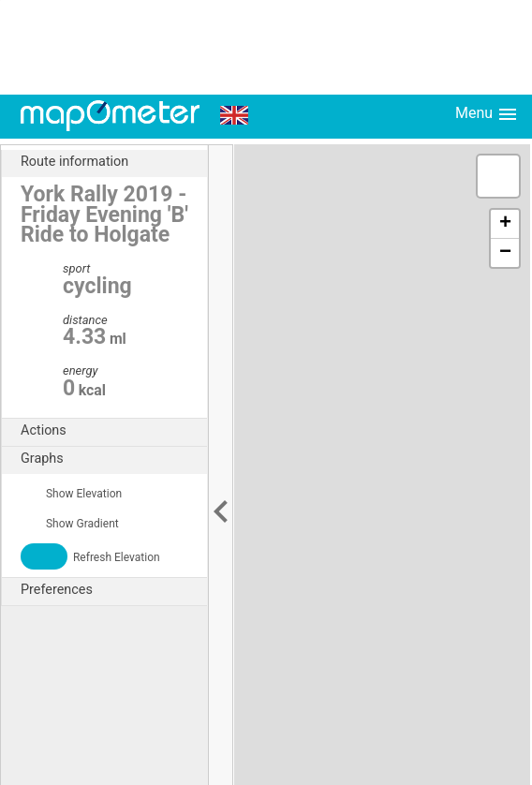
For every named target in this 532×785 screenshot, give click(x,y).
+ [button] (505, 224)
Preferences (114, 590)
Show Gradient (70, 524)
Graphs (114, 459)
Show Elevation (71, 494)
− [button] (505, 253)
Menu (487, 114)
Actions (114, 431)
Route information (114, 162)
